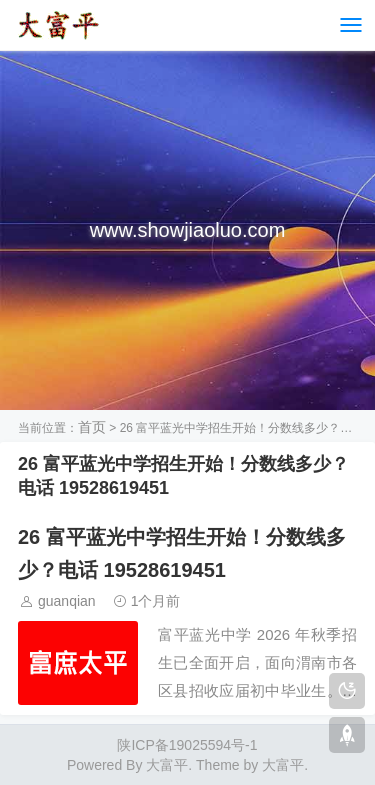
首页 (92, 427)
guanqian (67, 601)
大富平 (283, 765)
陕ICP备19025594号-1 (187, 745)
